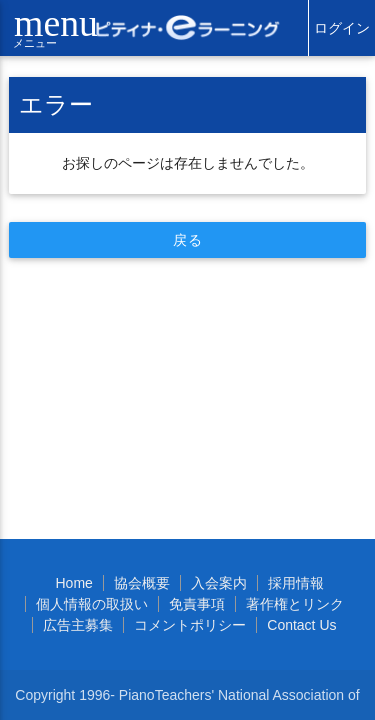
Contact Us (301, 625)
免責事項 (197, 604)
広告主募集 (78, 625)
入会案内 (219, 583)
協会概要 (142, 583)
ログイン (342, 28)
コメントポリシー (190, 625)
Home (73, 583)
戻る (187, 240)
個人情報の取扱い (92, 604)
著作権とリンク (295, 604)
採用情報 (296, 583)
